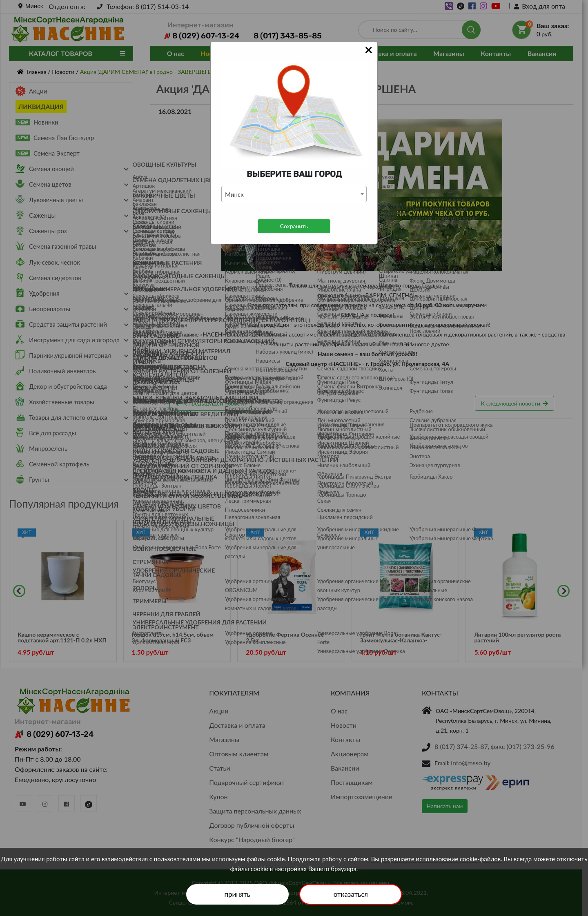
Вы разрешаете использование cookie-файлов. (437, 859)
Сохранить (294, 226)
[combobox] (294, 194)
